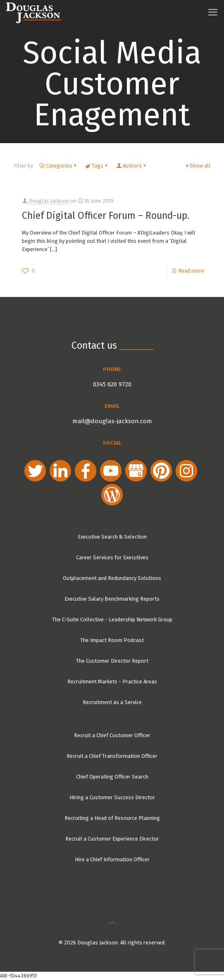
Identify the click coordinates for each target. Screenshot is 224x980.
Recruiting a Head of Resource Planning (112, 818)
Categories (58, 166)
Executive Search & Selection (112, 537)
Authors (132, 166)
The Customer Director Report (112, 661)
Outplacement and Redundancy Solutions (112, 578)
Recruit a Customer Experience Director (112, 839)
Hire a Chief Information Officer (112, 859)
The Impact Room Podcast (112, 640)
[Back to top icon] (112, 923)
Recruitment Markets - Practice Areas (112, 682)
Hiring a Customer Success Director (112, 797)
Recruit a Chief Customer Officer (112, 735)
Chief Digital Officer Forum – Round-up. (106, 216)
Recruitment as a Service (112, 702)
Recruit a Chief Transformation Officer (112, 756)
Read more (191, 271)
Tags (97, 166)
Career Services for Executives (112, 557)
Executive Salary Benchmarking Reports (112, 599)
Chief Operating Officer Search (112, 777)
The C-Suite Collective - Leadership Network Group (112, 619)
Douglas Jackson (49, 201)
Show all (197, 166)
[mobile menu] (213, 12)
